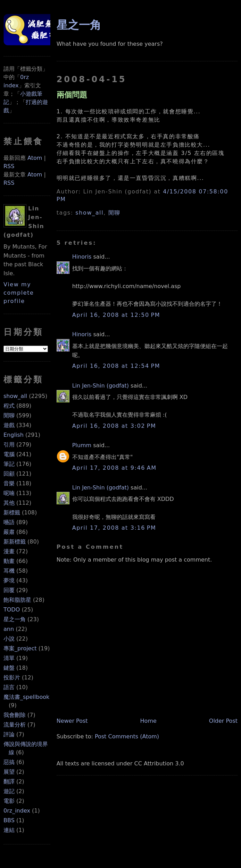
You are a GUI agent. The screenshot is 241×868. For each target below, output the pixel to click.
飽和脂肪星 (17, 600)
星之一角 (15, 619)
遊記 (9, 791)
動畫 (9, 561)
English (14, 435)
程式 (9, 406)
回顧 (9, 474)
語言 (9, 687)
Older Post (223, 721)
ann (9, 629)
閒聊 (9, 415)
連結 (9, 830)
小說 (9, 639)
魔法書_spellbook (26, 697)
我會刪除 (15, 715)
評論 (9, 734)
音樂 (9, 483)
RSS (9, 166)
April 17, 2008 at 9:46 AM (114, 468)
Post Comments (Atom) (127, 736)
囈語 (9, 522)
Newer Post (72, 721)
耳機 (9, 571)
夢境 (9, 580)
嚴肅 (9, 532)
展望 (9, 772)
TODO (12, 610)
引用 (9, 445)
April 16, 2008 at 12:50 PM (116, 315)
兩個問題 (72, 95)
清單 (9, 658)
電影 (9, 801)
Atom (35, 158)
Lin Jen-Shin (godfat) (101, 386)
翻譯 (9, 782)
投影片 (12, 678)
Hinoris (82, 257)
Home (148, 721)
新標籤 (12, 513)
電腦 (9, 454)
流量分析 (15, 725)
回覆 (9, 590)
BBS (9, 820)
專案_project (20, 648)
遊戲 (9, 425)
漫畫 (9, 551)
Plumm (82, 445)
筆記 (9, 464)
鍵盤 (9, 668)
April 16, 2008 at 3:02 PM (114, 426)
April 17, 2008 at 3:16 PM (114, 528)
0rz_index (17, 811)
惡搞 (9, 762)
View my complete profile (19, 293)
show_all (15, 396)
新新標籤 (15, 542)
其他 (9, 503)
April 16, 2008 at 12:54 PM (116, 366)
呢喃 (9, 493)
